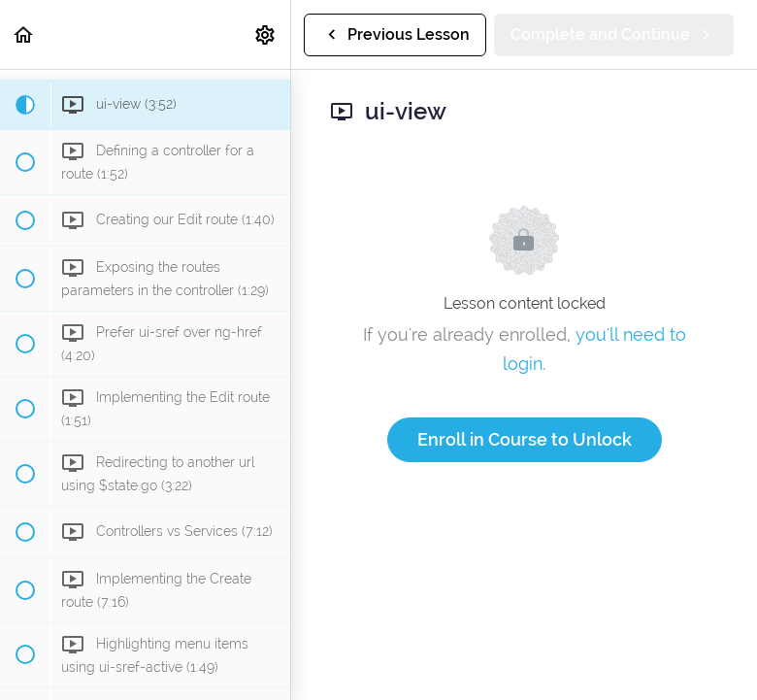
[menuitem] (266, 34)
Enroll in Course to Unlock (525, 439)
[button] (24, 34)
